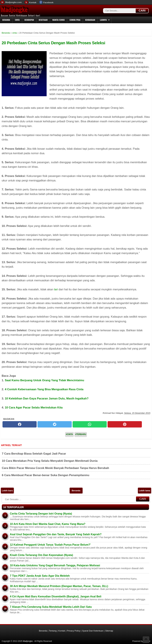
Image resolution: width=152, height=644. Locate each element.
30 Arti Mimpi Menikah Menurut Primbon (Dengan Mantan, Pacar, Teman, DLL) (59, 586)
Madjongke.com (13, 2)
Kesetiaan (43, 20)
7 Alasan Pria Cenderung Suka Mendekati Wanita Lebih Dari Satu (51, 607)
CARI (142, 11)
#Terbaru (81, 434)
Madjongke (14, 10)
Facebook (48, 2)
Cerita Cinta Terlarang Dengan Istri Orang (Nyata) (41, 514)
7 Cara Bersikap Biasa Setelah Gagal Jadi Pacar (34, 454)
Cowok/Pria (75, 20)
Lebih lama (145, 491)
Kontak (33, 2)
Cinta (17, 20)
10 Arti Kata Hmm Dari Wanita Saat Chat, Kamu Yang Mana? (48, 524)
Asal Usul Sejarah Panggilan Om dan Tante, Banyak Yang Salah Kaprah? (56, 534)
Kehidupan (29, 20)
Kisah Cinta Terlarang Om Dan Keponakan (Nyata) (41, 555)
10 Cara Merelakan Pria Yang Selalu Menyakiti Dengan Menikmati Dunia (50, 461)
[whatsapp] (90, 424)
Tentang (53, 631)
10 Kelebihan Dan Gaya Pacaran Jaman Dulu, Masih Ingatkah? (47, 399)
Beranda (6, 20)
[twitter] (55, 424)
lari (56, 289)
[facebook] (20, 424)
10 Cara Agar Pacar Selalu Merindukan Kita (34, 408)
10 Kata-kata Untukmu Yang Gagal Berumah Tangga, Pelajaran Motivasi (55, 565)
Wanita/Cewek (58, 20)
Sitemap (109, 631)
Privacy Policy (74, 631)
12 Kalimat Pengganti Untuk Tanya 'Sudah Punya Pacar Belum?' (50, 545)
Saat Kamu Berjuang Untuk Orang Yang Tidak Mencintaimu (44, 380)
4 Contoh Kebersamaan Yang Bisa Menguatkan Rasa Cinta (44, 389)
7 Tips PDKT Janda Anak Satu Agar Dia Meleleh (40, 576)
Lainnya (103, 20)
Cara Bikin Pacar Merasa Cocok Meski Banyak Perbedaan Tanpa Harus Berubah (55, 468)
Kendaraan (90, 20)
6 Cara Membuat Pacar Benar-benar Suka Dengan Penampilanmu (46, 475)
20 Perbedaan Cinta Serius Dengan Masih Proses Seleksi (53, 43)
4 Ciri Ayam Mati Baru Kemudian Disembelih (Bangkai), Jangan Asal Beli (56, 596)
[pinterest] (125, 424)
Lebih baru (7, 491)
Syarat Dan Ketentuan (93, 631)
